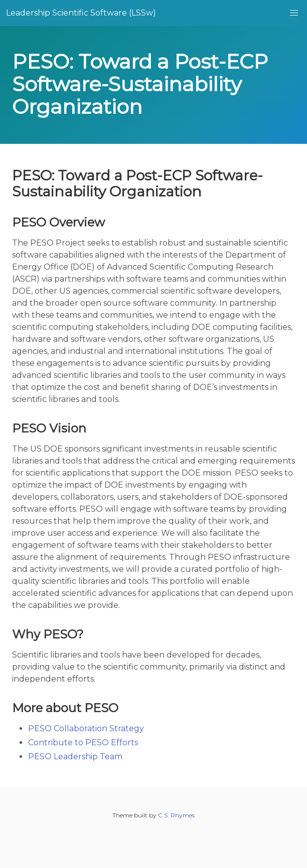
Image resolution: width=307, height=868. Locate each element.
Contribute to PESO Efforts (83, 742)
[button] (294, 13)
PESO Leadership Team (75, 756)
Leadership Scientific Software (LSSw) (81, 13)
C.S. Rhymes (176, 815)
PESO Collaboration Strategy (86, 728)
